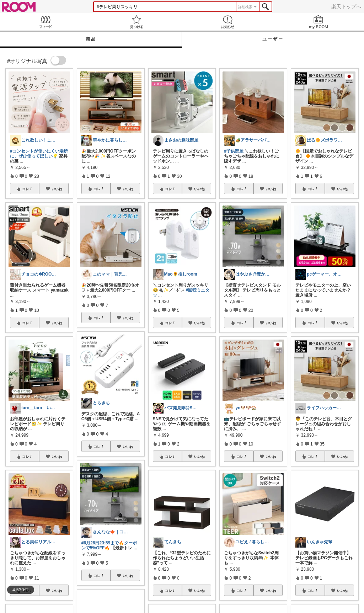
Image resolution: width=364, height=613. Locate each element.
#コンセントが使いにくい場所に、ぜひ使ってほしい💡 (39, 154)
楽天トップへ (346, 6)
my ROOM (318, 22)
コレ (27, 189)
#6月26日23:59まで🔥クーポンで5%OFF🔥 (109, 545)
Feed (45, 22)
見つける (136, 22)
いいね (57, 189)
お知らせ (227, 22)
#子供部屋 (234, 151)
